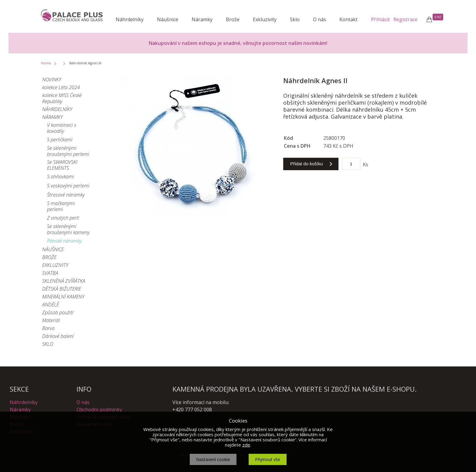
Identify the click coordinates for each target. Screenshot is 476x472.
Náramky (202, 19)
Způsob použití (58, 312)
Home (46, 63)
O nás (320, 19)
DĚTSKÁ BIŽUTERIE (62, 289)
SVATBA (50, 273)
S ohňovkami (61, 177)
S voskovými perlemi (68, 186)
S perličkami (60, 140)
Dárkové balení (58, 336)
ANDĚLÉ (51, 305)
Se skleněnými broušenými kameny (68, 229)
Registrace (405, 19)
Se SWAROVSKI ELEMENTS (62, 165)
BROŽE (49, 257)
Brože (233, 19)
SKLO (48, 344)
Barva (48, 328)
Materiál (51, 320)
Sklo (295, 19)
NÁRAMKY (53, 117)
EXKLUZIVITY (55, 265)
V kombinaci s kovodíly (62, 128)
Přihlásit (380, 19)
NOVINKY (52, 79)
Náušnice (168, 19)
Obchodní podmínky (99, 410)
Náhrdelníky (130, 19)
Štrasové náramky (66, 195)
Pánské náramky (64, 241)
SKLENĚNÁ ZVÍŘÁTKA (64, 281)
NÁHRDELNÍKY (57, 109)
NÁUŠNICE (53, 249)
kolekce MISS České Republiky (62, 98)
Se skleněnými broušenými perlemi (68, 151)
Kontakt (348, 19)
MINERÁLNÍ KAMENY (63, 297)
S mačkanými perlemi (61, 206)
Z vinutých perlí (63, 218)
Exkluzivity (265, 19)
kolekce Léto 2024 (61, 87)
